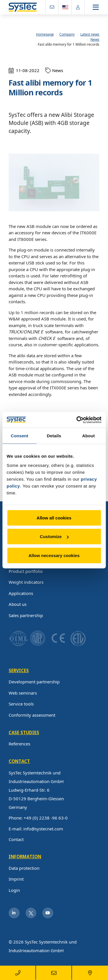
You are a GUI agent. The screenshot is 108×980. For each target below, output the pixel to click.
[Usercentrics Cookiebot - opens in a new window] (77, 420)
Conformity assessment (32, 715)
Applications (21, 593)
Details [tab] (54, 436)
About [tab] (88, 436)
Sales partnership (26, 615)
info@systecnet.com (43, 829)
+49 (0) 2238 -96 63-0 (46, 818)
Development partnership (34, 682)
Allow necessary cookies (54, 555)
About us (18, 604)
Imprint (16, 879)
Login (14, 890)
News (95, 39)
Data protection (24, 868)
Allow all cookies (54, 518)
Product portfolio (26, 571)
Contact (16, 839)
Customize (54, 537)
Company (67, 35)
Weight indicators (26, 582)
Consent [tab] (19, 436)
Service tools (21, 704)
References (19, 744)
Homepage (45, 35)
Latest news (90, 35)
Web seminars (23, 693)
